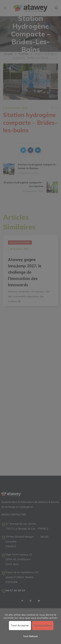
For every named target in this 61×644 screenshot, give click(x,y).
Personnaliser (43, 625)
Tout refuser (30, 636)
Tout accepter (20, 625)
